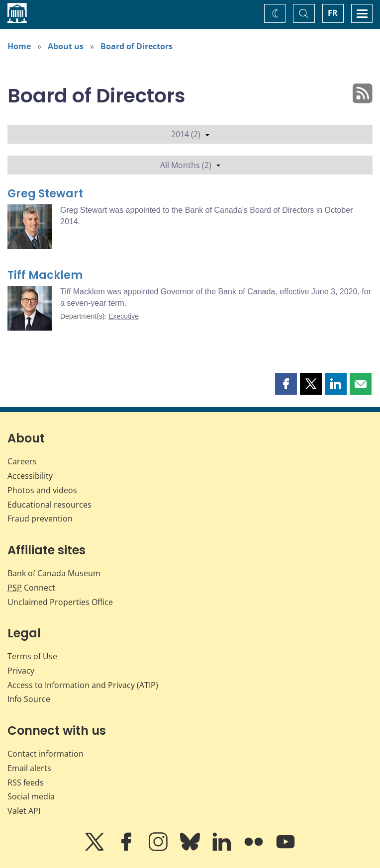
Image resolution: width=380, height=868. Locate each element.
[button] (286, 384)
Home (19, 46)
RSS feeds (26, 782)
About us (66, 46)
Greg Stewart (45, 194)
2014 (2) (190, 134)
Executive (124, 316)
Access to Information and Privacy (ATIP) (83, 685)
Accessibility (30, 476)
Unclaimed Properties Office (60, 602)
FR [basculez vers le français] (333, 13)
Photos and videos (42, 490)
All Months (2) (190, 165)
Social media (31, 796)
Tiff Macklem (45, 275)
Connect (31, 588)
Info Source (29, 699)
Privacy (21, 671)
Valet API (24, 811)
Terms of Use (32, 656)
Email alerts (29, 768)
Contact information (46, 754)
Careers (22, 461)
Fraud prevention (40, 519)
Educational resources (49, 505)
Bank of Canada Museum (54, 573)
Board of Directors (137, 46)
